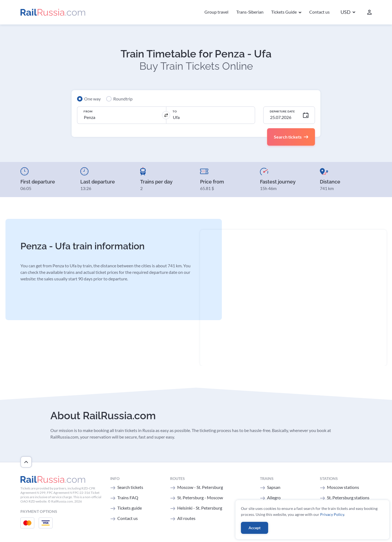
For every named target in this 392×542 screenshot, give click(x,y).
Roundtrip (123, 99)
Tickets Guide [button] (284, 12)
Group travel (216, 12)
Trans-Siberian (250, 12)
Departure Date (282, 111)
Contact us (319, 12)
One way (92, 99)
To (175, 111)
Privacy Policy (332, 514)
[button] (348, 12)
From (88, 111)
